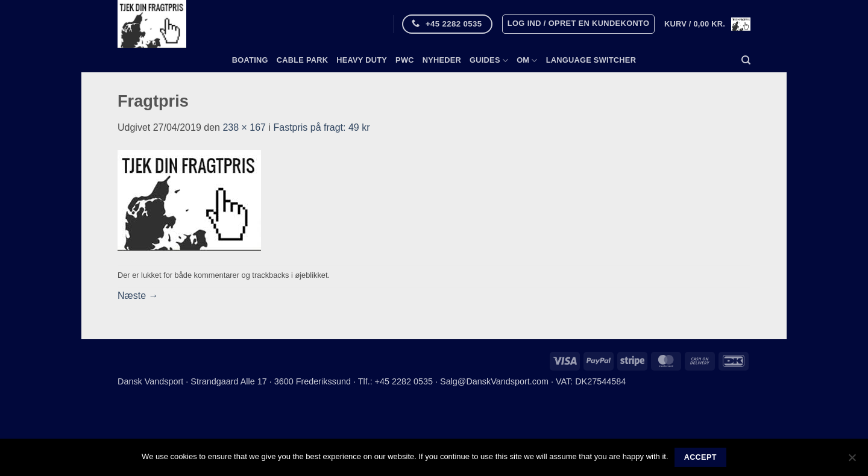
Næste (138, 296)
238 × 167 (244, 127)
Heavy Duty (362, 60)
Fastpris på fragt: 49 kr (321, 127)
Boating (250, 60)
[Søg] (746, 60)
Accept (700, 457)
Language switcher (591, 60)
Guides (489, 61)
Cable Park (303, 60)
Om (527, 61)
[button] (579, 24)
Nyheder (442, 60)
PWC (405, 60)
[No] (852, 461)
